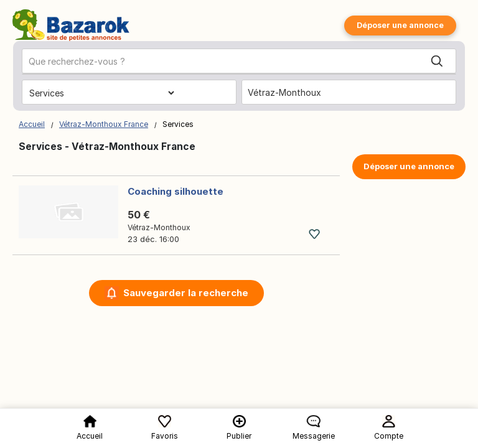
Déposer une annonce (400, 25)
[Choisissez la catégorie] (101, 93)
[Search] (437, 62)
